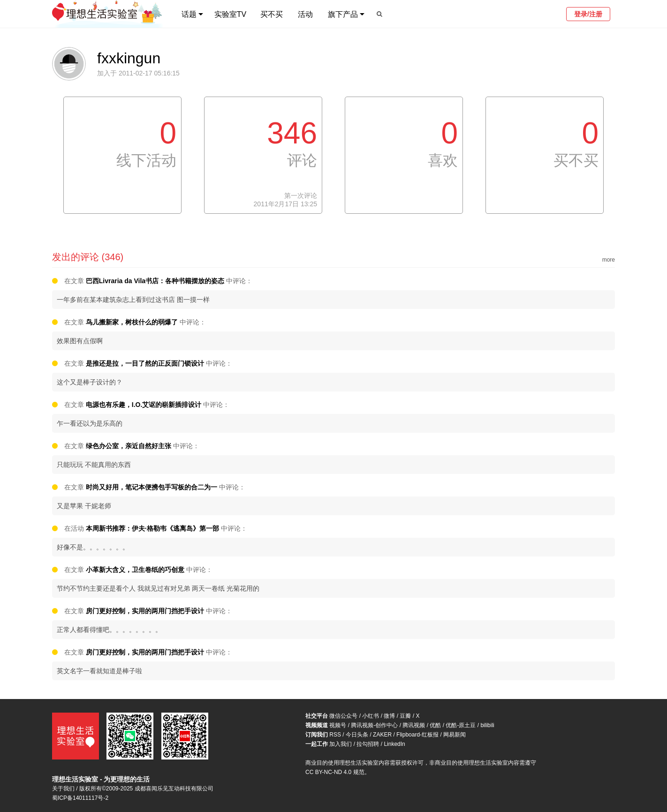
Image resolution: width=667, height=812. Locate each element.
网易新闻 (455, 735)
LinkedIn (394, 744)
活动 (305, 14)
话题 (189, 14)
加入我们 (341, 744)
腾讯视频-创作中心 (374, 725)
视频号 (338, 725)
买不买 (272, 14)
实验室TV (230, 14)
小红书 (371, 716)
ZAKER (382, 735)
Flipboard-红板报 (417, 735)
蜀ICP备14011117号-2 (80, 798)
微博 (389, 716)
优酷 (435, 725)
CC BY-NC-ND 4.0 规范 (335, 772)
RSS (335, 735)
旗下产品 (343, 14)
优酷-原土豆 (461, 725)
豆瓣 (405, 716)
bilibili (487, 725)
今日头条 (357, 735)
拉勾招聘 (368, 744)
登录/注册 (588, 14)
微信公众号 (343, 716)
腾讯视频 (414, 725)
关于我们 (63, 789)
